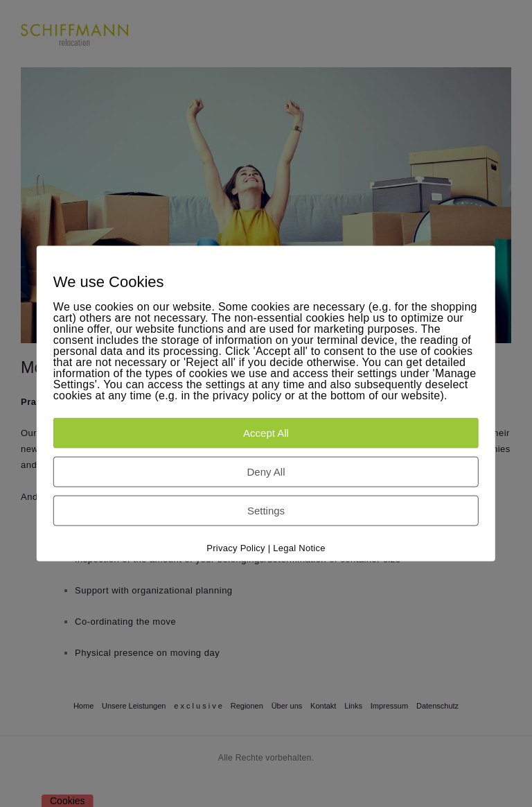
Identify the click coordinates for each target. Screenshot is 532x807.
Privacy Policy (236, 547)
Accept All (266, 432)
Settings (266, 510)
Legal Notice (299, 547)
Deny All (266, 471)
